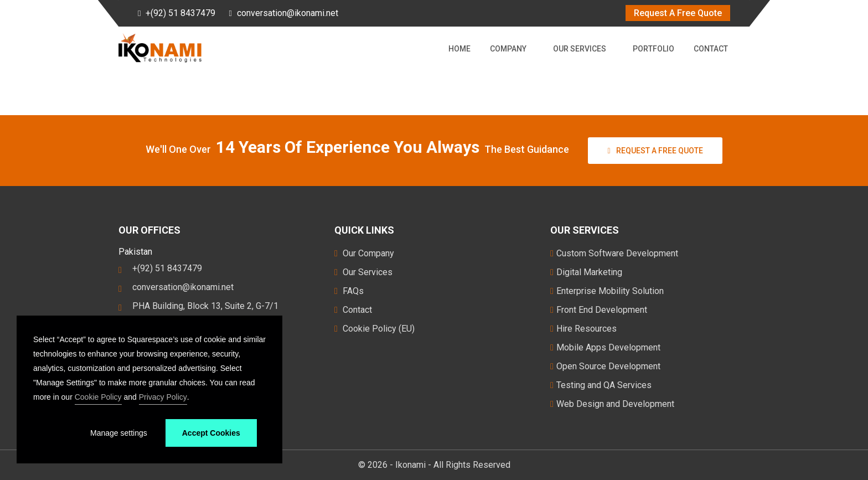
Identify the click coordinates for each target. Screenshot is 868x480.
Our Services (582, 49)
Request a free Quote (655, 151)
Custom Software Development (614, 253)
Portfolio (653, 49)
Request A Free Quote (678, 13)
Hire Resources (583, 329)
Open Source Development (605, 366)
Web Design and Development (612, 404)
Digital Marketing (586, 272)
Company (510, 49)
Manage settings (119, 433)
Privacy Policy (163, 397)
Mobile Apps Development (605, 347)
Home (459, 49)
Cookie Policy (98, 397)
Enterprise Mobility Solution (607, 291)
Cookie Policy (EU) (374, 329)
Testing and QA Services (601, 385)
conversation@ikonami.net (288, 13)
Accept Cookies (211, 433)
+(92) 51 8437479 (180, 13)
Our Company (364, 253)
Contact (711, 49)
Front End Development (599, 310)
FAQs (349, 291)
